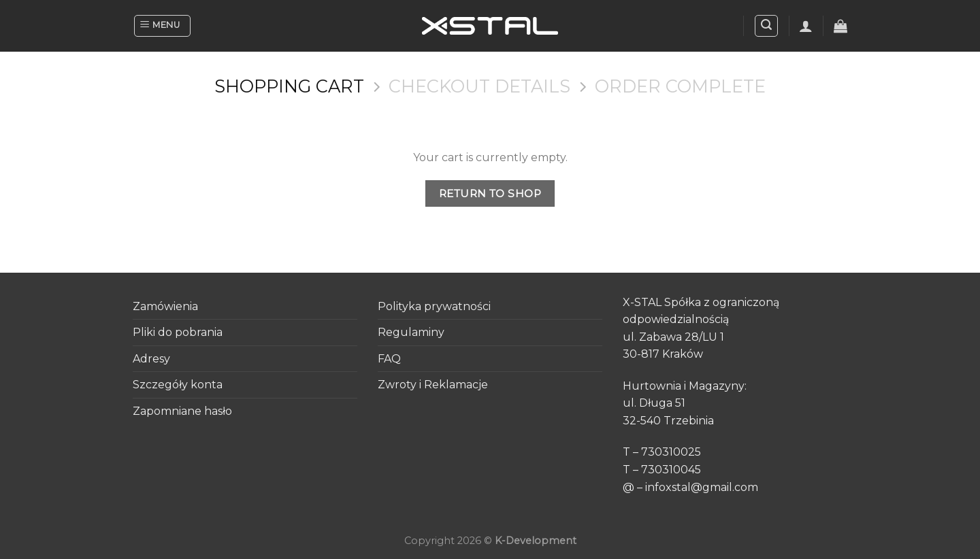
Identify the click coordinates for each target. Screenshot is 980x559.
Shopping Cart (289, 86)
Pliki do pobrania (178, 332)
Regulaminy (411, 332)
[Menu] (162, 26)
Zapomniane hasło (182, 411)
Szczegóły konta (178, 385)
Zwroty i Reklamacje (433, 385)
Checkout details (479, 86)
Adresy (151, 359)
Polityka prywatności (434, 306)
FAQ (389, 359)
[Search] (766, 26)
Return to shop (490, 193)
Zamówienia (165, 306)
